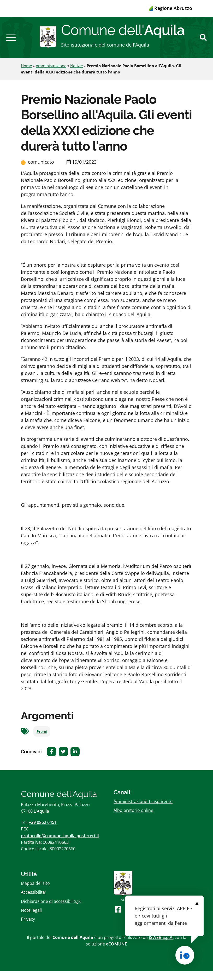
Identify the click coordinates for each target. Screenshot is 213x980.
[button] (11, 42)
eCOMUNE (117, 953)
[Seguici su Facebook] (118, 918)
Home (26, 75)
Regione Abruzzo (170, 8)
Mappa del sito (35, 892)
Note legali (31, 919)
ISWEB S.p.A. (161, 947)
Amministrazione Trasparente (143, 811)
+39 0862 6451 (43, 831)
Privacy (28, 928)
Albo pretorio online (133, 819)
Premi (42, 740)
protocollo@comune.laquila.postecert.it (60, 845)
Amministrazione (51, 75)
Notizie (76, 75)
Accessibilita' (33, 901)
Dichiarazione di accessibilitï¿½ (51, 910)
